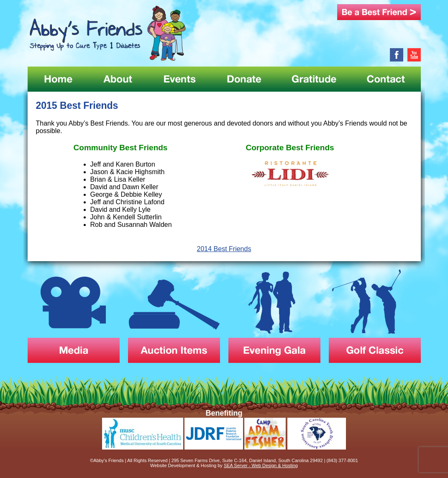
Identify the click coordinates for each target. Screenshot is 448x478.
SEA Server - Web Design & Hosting (261, 465)
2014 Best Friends (224, 249)
